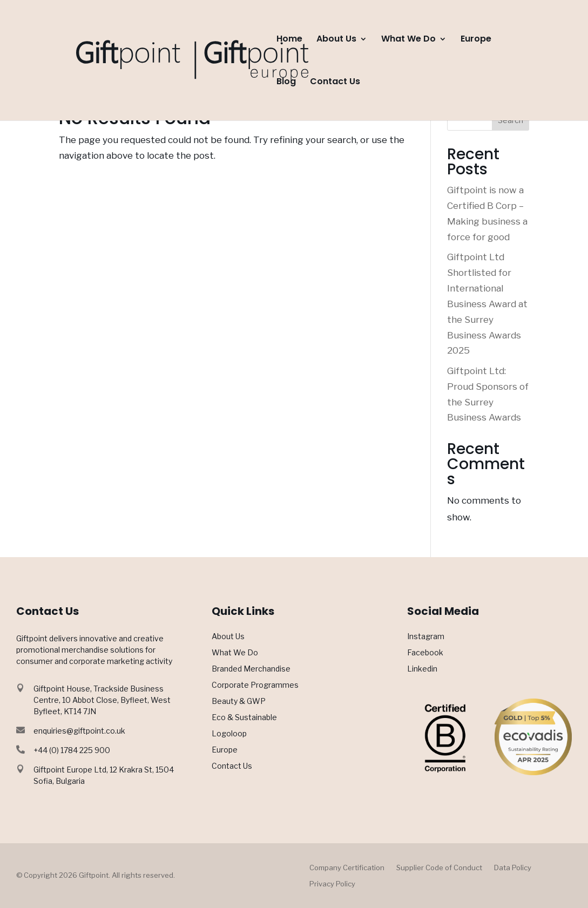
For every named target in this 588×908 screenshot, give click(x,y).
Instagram (426, 637)
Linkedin (422, 669)
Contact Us (335, 83)
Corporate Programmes (255, 685)
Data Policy (513, 868)
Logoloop (229, 734)
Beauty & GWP (239, 702)
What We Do (408, 40)
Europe (476, 40)
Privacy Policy (332, 884)
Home (289, 40)
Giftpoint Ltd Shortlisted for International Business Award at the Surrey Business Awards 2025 (487, 304)
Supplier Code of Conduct (439, 868)
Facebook (425, 653)
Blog (286, 83)
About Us (336, 40)
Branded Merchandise (251, 669)
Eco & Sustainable (244, 718)
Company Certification (347, 868)
